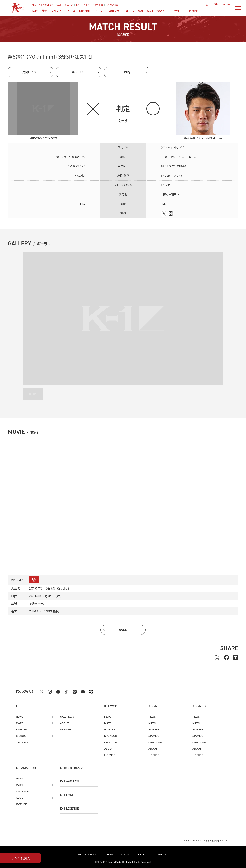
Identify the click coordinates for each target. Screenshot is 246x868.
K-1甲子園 (98, 5)
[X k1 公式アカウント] (42, 692)
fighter (21, 729)
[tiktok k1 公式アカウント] (66, 692)
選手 (44, 11)
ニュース (70, 11)
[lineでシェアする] (235, 657)
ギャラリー (79, 72)
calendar (67, 717)
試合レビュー (30, 72)
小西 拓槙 (52, 611)
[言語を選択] (226, 4)
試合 (35, 11)
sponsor (22, 742)
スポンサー (115, 11)
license (65, 729)
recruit (143, 854)
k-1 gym (66, 795)
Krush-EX (69, 5)
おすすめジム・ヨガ (192, 841)
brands (21, 736)
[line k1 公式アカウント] (75, 692)
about (64, 723)
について (156, 11)
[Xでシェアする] (217, 657)
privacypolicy (89, 854)
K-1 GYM (174, 11)
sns (140, 11)
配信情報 (85, 11)
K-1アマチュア (83, 5)
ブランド (99, 11)
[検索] (208, 5)
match (21, 723)
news (20, 717)
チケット (21, 858)
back (123, 630)
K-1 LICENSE (190, 11)
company (161, 854)
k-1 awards (69, 782)
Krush (59, 5)
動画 (127, 72)
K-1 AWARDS (112, 5)
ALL (34, 5)
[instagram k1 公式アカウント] (50, 692)
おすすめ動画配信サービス (217, 841)
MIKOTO (36, 611)
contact (126, 854)
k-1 (71, 768)
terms (109, 854)
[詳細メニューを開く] (238, 8)
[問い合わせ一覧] (216, 4)
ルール (130, 11)
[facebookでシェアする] (226, 657)
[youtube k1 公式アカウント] (83, 692)
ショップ (56, 11)
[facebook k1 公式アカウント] (58, 692)
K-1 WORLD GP (46, 5)
